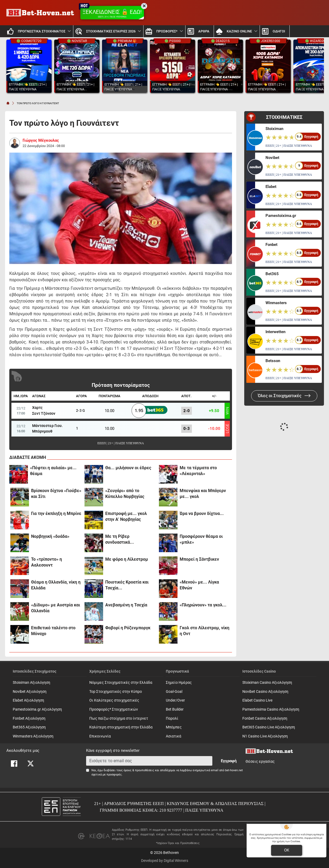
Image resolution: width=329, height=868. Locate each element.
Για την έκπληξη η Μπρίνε (56, 513)
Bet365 (272, 274)
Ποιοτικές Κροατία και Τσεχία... (127, 585)
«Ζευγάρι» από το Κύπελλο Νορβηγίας (125, 494)
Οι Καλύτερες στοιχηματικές (114, 700)
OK (287, 850)
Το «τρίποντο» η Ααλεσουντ (47, 562)
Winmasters (276, 303)
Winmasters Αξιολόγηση (33, 736)
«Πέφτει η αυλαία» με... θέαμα (53, 471)
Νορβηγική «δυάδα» (50, 536)
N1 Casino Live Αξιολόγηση (265, 736)
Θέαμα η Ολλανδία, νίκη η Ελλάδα (56, 585)
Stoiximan (274, 129)
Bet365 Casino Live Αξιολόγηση (269, 727)
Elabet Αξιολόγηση (28, 700)
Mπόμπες (174, 727)
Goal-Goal (174, 692)
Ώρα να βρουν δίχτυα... (202, 513)
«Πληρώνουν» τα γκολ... (203, 605)
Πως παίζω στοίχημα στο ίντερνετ (119, 718)
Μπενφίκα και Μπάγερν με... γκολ (203, 494)
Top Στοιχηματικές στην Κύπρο (116, 692)
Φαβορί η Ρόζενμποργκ (128, 628)
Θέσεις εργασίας (260, 762)
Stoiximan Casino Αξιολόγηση (267, 683)
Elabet (271, 187)
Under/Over (175, 700)
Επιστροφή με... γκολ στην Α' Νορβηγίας (126, 516)
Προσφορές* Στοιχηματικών (114, 709)
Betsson (273, 361)
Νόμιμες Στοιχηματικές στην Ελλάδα (121, 683)
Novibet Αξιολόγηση (30, 692)
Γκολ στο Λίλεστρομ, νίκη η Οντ (204, 631)
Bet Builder (175, 709)
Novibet (272, 158)
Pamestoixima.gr (281, 216)
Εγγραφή (229, 761)
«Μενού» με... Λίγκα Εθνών (199, 585)
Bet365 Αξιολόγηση (29, 727)
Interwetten (275, 332)
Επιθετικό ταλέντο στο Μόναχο (53, 631)
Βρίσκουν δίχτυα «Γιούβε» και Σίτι (56, 494)
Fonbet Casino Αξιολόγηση (265, 718)
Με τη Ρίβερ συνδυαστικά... (120, 539)
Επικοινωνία (100, 736)
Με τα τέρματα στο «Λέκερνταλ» (198, 471)
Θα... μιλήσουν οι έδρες (128, 468)
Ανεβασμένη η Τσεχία (126, 605)
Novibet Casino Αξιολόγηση (265, 692)
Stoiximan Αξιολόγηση (31, 683)
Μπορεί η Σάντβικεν (199, 559)
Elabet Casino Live (257, 700)
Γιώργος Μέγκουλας (41, 140)
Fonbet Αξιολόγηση (29, 718)
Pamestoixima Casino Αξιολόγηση (271, 709)
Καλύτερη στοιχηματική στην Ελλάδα (121, 727)
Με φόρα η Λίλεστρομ (127, 559)
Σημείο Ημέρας (179, 683)
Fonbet (271, 245)
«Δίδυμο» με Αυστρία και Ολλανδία (56, 608)
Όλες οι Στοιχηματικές (284, 396)
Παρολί (172, 718)
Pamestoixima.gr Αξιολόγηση (37, 709)
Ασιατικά (174, 736)
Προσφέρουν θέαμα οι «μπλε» (201, 539)
